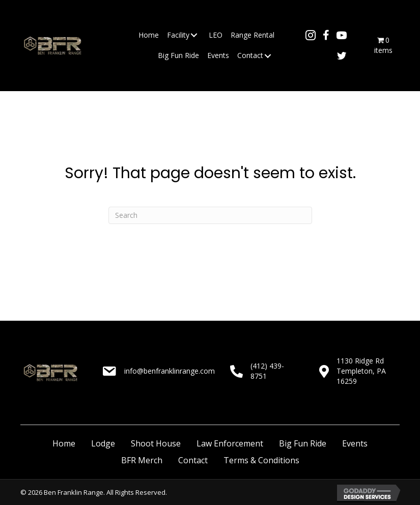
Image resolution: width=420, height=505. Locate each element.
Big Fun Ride (303, 443)
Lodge (103, 443)
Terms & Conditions (261, 460)
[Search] (210, 215)
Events (355, 443)
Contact (193, 460)
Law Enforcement (230, 443)
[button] (194, 35)
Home (64, 443)
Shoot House (156, 443)
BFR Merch (142, 460)
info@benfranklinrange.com (170, 371)
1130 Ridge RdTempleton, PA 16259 (361, 371)
